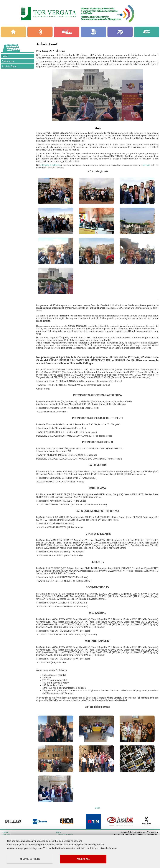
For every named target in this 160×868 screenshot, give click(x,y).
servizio (147, 165)
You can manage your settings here (25, 848)
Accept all (85, 859)
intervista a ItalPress (50, 165)
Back (97, 819)
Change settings (31, 859)
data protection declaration (103, 848)
